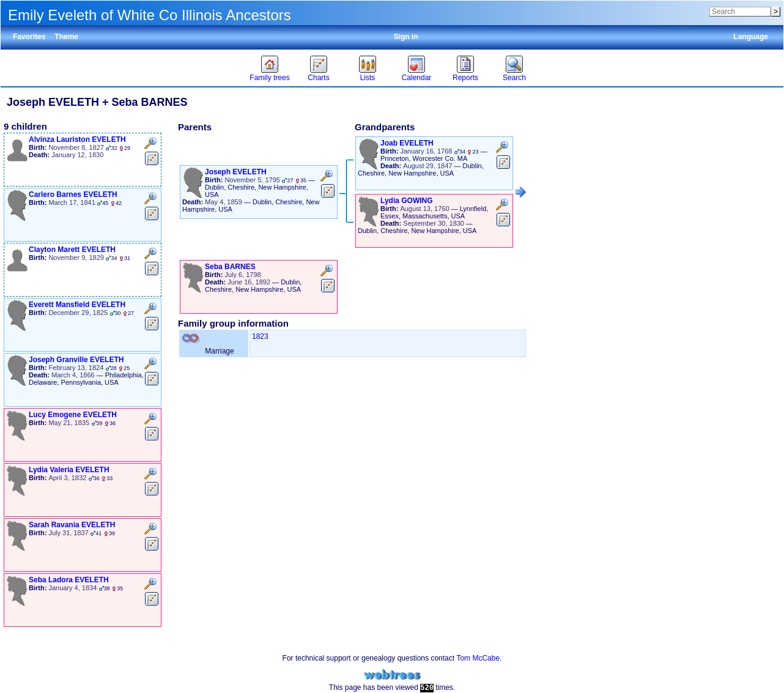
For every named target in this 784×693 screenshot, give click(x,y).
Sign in (406, 37)
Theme (66, 37)
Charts (318, 78)
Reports (465, 78)
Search (514, 78)
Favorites (29, 37)
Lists (368, 78)
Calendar (417, 78)
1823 (260, 336)
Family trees (269, 78)
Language (751, 37)
